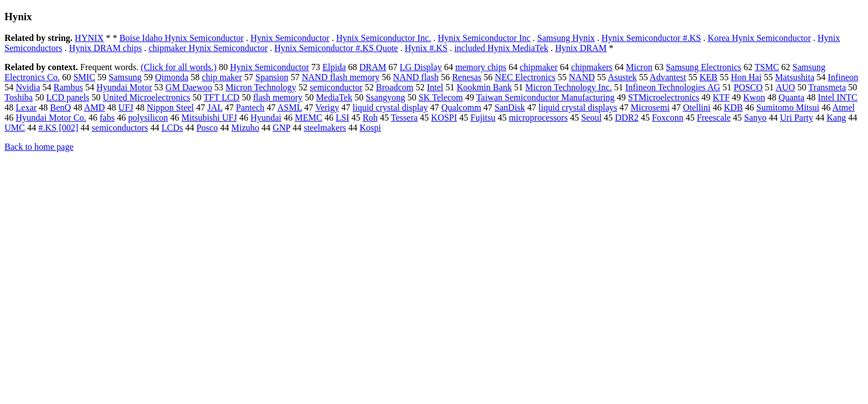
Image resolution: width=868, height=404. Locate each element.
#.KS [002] (58, 128)
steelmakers (325, 128)
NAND (582, 77)
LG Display (421, 67)
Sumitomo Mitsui (788, 107)
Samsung (125, 77)
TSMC (767, 67)
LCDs (172, 128)
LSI (343, 118)
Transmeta (827, 87)
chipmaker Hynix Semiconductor (208, 48)
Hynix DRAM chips (105, 48)
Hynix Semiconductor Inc (484, 38)
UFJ (126, 107)
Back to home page (39, 147)
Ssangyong (385, 97)
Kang (836, 118)
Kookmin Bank (484, 87)
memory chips (481, 67)
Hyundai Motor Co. (51, 118)
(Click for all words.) (179, 67)
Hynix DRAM (581, 48)
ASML (290, 107)
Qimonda (172, 77)
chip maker (222, 77)
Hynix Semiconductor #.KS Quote (336, 48)
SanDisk (510, 107)
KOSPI (444, 118)
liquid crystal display (390, 107)
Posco (207, 128)
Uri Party (797, 118)
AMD (94, 107)
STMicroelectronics (664, 97)
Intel (435, 87)
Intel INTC (838, 97)
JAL (215, 107)
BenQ (60, 107)
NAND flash (416, 77)
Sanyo (755, 118)
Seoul (591, 118)
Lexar (26, 107)
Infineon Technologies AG (673, 87)
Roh (370, 118)
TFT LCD (221, 97)
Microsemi (650, 107)
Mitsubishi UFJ (209, 118)
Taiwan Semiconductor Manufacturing (545, 97)
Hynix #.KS (426, 48)
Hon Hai (746, 77)
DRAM (373, 67)
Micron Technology (261, 87)
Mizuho (245, 128)
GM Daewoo (189, 87)
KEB (708, 77)
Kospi (370, 128)
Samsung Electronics (703, 67)
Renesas (467, 77)
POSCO (749, 87)
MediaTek (334, 97)
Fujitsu (483, 118)
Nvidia (28, 87)
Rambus (68, 87)
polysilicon (148, 118)
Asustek (622, 77)
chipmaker (539, 67)
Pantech (250, 107)
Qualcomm (461, 107)
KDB (733, 107)
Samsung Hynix (566, 38)
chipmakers (592, 67)
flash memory (278, 97)
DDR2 (627, 118)
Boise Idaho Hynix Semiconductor (182, 38)
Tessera (404, 118)
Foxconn (668, 118)
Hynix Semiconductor (290, 38)
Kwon (754, 97)
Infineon (843, 77)
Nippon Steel (170, 107)
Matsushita (795, 77)
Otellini (697, 107)
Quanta (791, 97)
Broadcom (395, 87)
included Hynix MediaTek (501, 48)
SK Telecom (440, 97)
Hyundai (266, 118)
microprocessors (539, 118)
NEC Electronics (525, 77)
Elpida (334, 67)
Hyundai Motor (124, 87)
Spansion (272, 77)
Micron (639, 67)
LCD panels (68, 97)
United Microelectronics (146, 97)
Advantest (668, 77)
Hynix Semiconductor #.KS (651, 38)
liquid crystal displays (578, 107)
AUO (785, 87)
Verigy (327, 107)
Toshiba (19, 97)
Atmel (843, 107)
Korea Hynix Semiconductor (759, 38)
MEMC (309, 118)
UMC (15, 128)
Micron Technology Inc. (569, 87)
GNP (281, 128)
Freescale (714, 118)
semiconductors (120, 128)
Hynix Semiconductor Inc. (384, 38)
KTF (721, 97)
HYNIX (89, 38)
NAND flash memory (341, 77)
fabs (107, 118)
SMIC (84, 77)
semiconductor (336, 87)
